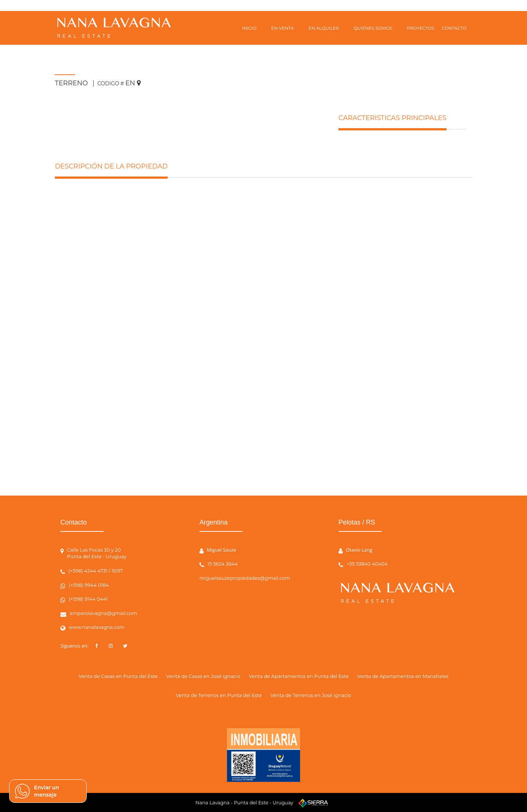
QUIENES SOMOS (373, 28)
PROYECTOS (421, 28)
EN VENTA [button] (283, 28)
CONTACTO (454, 28)
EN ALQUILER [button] (324, 28)
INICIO (249, 28)
